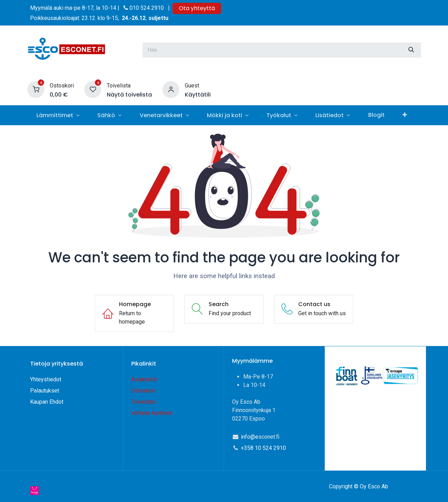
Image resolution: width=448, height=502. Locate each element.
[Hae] (411, 50)
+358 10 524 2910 (263, 448)
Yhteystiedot (46, 379)
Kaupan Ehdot (47, 402)
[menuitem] (58, 115)
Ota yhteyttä (197, 8)
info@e (250, 437)
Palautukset (45, 391)
